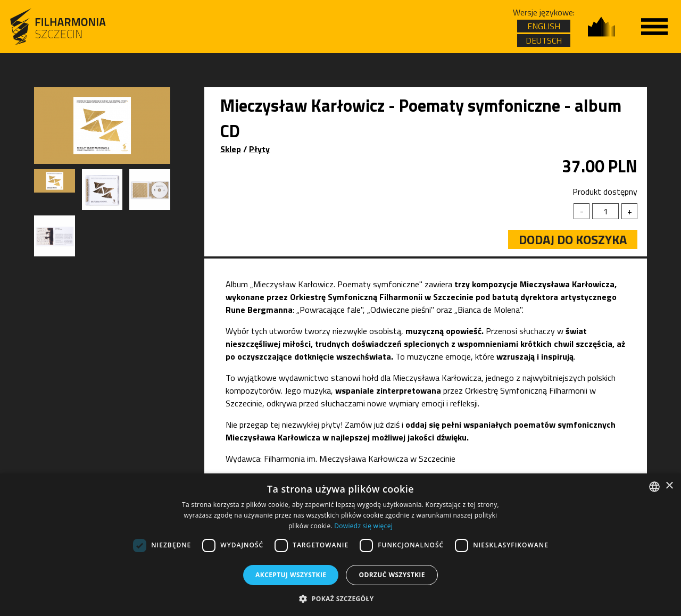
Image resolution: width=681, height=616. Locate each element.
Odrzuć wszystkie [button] (392, 575)
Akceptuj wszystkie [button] (291, 575)
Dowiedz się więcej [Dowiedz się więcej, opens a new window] (363, 526)
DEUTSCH (544, 40)
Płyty (259, 149)
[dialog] (340, 545)
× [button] (669, 486)
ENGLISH (544, 26)
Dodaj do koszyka (573, 239)
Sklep (231, 149)
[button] (340, 598)
